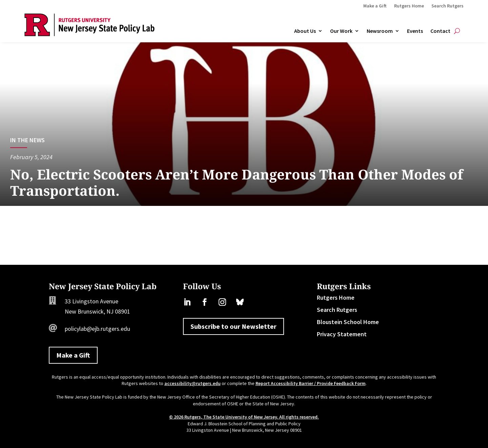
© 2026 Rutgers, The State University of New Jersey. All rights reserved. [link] (244, 417)
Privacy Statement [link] (342, 334)
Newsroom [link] (380, 31)
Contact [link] (440, 31)
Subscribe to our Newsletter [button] (233, 326)
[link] (89, 34)
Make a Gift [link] (375, 6)
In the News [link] (27, 140)
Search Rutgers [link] (448, 6)
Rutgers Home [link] (409, 6)
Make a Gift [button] (73, 355)
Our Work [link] (341, 31)
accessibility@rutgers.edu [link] (192, 383)
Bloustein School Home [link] (348, 322)
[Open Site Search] (457, 31)
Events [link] (415, 31)
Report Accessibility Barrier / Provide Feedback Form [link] (311, 383)
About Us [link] (305, 31)
